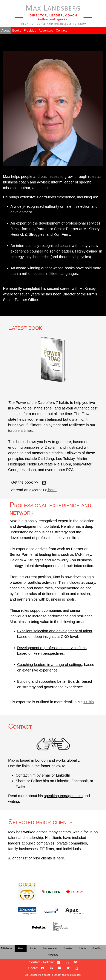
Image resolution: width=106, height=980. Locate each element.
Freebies (30, 31)
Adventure (46, 31)
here (60, 858)
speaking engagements (63, 796)
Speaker (68, 948)
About (5, 31)
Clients (83, 948)
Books (17, 31)
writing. (14, 801)
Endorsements (50, 948)
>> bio (89, 702)
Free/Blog (97, 948)
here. (52, 490)
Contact (61, 31)
